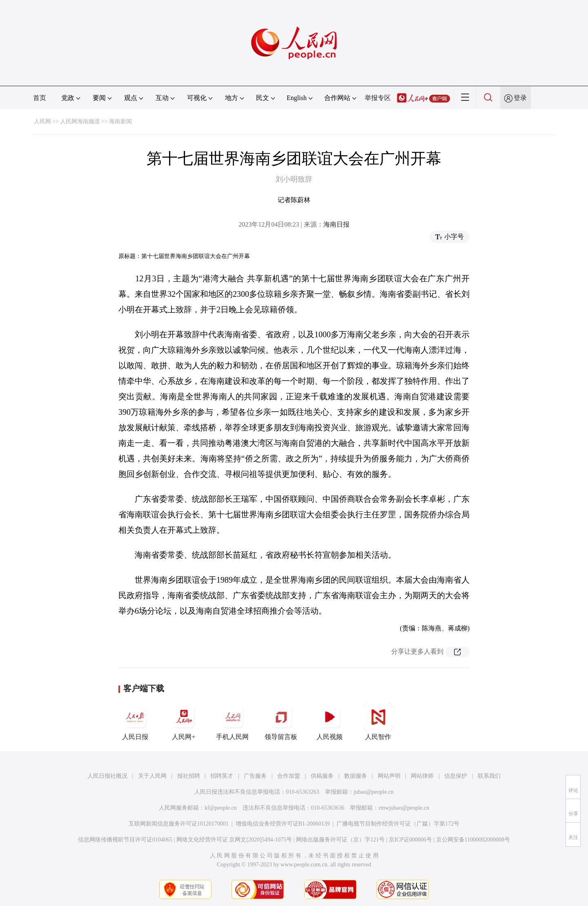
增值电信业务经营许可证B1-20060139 (283, 824)
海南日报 (336, 224)
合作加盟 (289, 776)
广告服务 (255, 776)
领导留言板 (281, 721)
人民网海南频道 (80, 121)
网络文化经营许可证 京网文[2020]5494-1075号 (234, 840)
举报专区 (378, 98)
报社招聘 (189, 776)
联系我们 (489, 776)
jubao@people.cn (374, 792)
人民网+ (184, 721)
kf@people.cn (221, 808)
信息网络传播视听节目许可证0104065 (125, 840)
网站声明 (389, 776)
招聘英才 (222, 776)
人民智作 (378, 721)
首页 (40, 98)
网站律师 (422, 776)
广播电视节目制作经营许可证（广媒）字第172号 (398, 824)
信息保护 (456, 776)
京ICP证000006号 (410, 840)
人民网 (42, 121)
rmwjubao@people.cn (404, 808)
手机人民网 (232, 721)
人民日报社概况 (107, 776)
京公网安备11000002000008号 (473, 840)
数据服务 (356, 776)
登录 (520, 98)
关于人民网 (152, 776)
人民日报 (135, 721)
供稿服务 (322, 776)
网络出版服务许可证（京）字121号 (340, 840)
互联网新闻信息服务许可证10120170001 (179, 824)
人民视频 (330, 721)
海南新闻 (120, 121)
